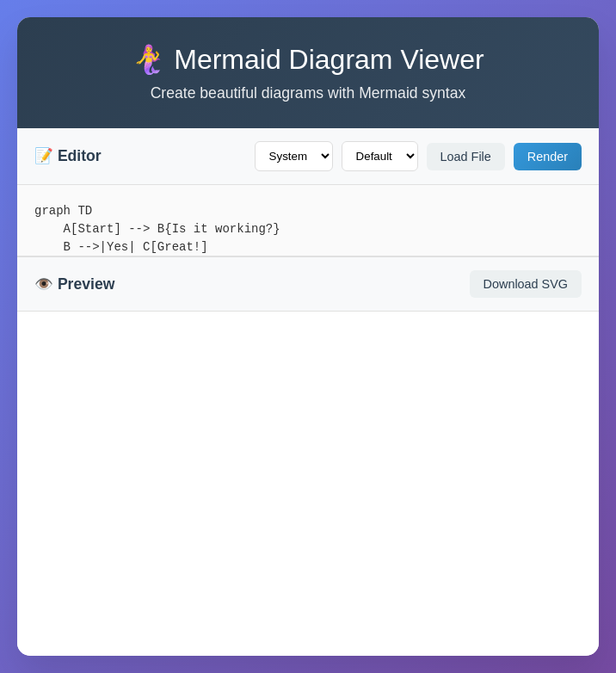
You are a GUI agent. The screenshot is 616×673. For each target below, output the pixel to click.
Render (548, 157)
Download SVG (526, 284)
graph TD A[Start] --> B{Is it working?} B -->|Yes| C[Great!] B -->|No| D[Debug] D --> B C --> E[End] (308, 220)
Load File (466, 157)
